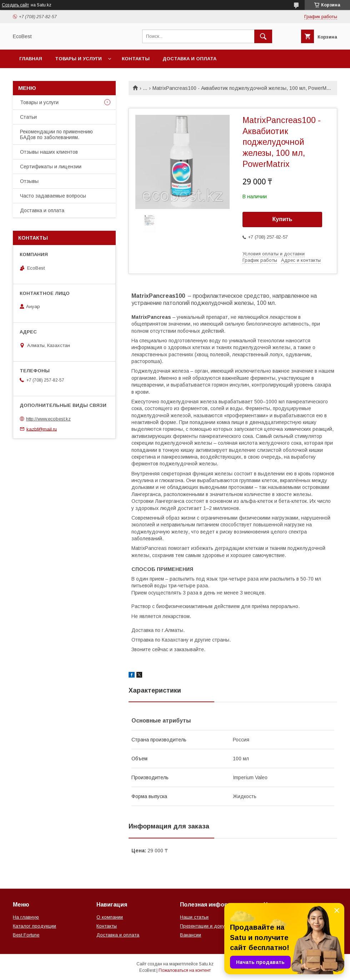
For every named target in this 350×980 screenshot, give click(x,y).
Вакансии (191, 935)
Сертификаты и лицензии (51, 167)
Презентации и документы (209, 926)
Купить (282, 219)
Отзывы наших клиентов (49, 152)
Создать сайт (15, 5)
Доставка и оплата (189, 59)
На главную (26, 917)
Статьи (28, 117)
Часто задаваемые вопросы (53, 196)
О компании (110, 917)
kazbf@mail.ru (42, 429)
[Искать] (263, 36)
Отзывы (29, 181)
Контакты (136, 59)
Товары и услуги (78, 59)
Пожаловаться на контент (185, 970)
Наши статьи (194, 917)
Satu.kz (206, 964)
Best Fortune (26, 935)
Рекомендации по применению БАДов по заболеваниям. (56, 134)
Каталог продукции (34, 926)
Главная (31, 59)
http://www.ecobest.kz (48, 419)
